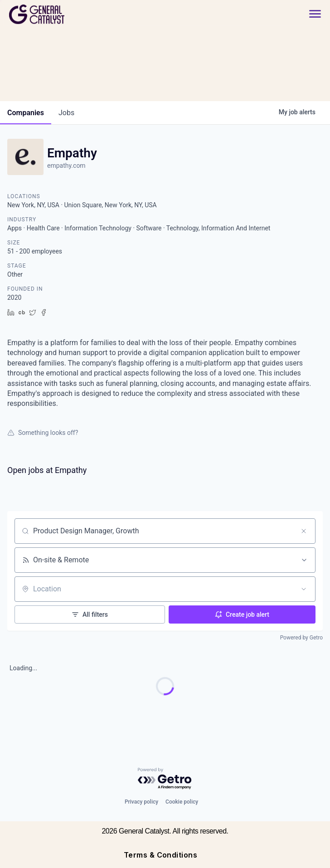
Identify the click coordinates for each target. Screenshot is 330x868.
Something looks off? (43, 433)
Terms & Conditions (161, 855)
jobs (66, 113)
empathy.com (66, 166)
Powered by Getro (301, 638)
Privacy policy (141, 802)
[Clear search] (304, 531)
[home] (69, 14)
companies (26, 113)
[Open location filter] (304, 589)
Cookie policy (182, 802)
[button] (311, 14)
